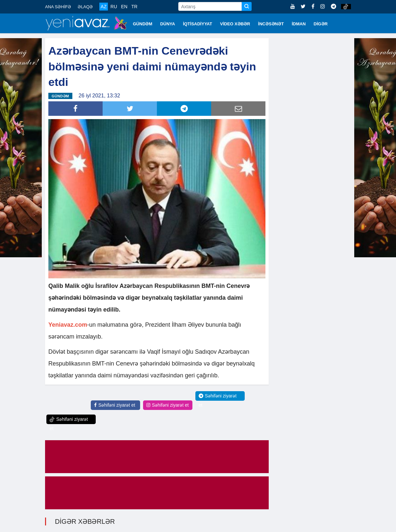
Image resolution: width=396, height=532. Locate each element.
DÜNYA (168, 24)
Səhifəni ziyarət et (115, 405)
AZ (104, 7)
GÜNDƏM (143, 24)
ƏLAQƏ (85, 7)
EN (124, 7)
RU (114, 7)
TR (134, 7)
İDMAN (299, 24)
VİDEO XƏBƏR (235, 24)
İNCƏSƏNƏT (271, 24)
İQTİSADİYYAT (198, 24)
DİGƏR (321, 24)
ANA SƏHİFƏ (58, 7)
